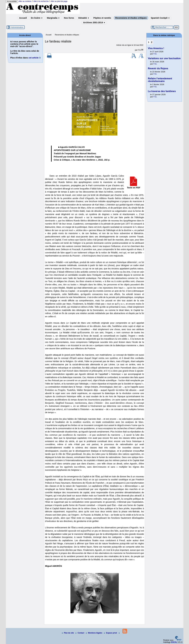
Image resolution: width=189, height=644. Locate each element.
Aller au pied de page (59, 1)
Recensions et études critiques (131, 18)
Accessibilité (12, 1)
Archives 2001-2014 (94, 22)
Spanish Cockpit (160, 18)
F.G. (140, 50)
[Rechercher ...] (162, 27)
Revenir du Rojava (158, 68)
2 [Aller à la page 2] (152, 42)
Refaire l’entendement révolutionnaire (160, 80)
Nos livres (69, 18)
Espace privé (111, 633)
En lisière (37, 18)
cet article (34, 58)
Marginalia (53, 18)
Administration (17, 27)
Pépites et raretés (102, 18)
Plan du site (68, 633)
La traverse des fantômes (162, 91)
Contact (80, 633)
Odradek (84, 18)
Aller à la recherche (41, 1)
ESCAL (174, 642)
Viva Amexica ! (156, 48)
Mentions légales (94, 633)
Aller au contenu (25, 1)
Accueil (23, 18)
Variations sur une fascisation (164, 58)
